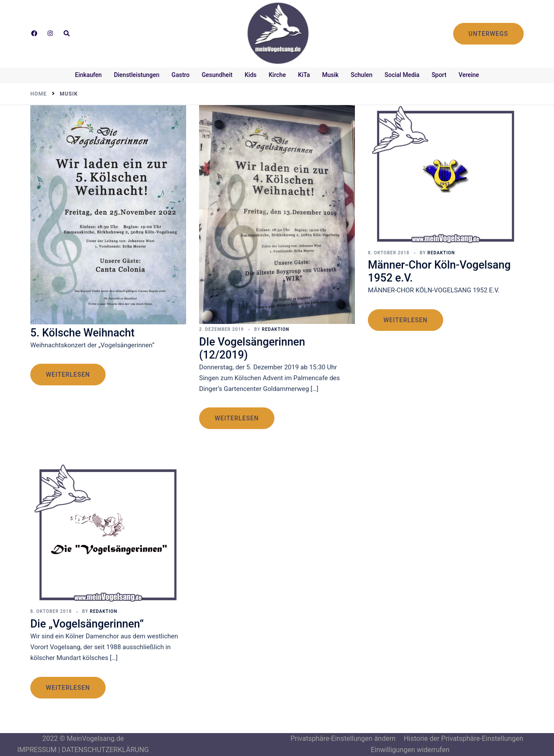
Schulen (361, 75)
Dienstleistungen (137, 75)
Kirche (277, 75)
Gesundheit (217, 75)
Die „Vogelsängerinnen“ (87, 624)
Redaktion (275, 329)
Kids (251, 75)
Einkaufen (88, 75)
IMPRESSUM (37, 750)
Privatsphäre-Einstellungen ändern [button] (343, 738)
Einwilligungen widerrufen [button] (410, 750)
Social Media (402, 75)
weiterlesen (68, 375)
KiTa (304, 75)
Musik (330, 75)
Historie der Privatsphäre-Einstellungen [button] (464, 738)
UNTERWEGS (488, 34)
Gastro (180, 75)
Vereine (469, 75)
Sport (439, 75)
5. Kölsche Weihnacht (82, 333)
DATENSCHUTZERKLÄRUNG (105, 750)
